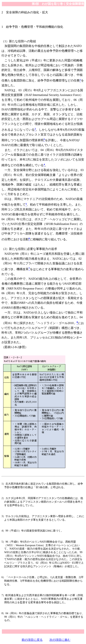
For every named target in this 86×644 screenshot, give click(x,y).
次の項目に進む (60, 640)
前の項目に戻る (32, 640)
